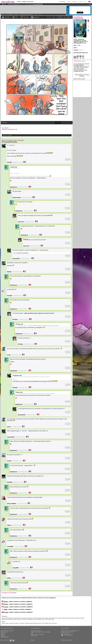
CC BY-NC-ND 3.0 (67, 635)
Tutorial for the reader (36, 631)
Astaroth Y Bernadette (27, 619)
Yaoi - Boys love (53, 623)
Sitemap (33, 640)
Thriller (47, 623)
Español (5, 604)
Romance (36, 623)
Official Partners (5, 637)
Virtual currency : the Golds (37, 635)
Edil (34, 619)
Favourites (7, 17)
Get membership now (37, 4)
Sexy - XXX (42, 623)
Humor (23, 623)
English (14, 142)
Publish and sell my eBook (67, 632)
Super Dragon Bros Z (28, 618)
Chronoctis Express (18, 618)
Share (16, 17)
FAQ (32, 633)
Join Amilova (62, 2)
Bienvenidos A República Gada (9, 619)
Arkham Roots (52, 618)
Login (69, 2)
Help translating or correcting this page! (82, 75)
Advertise (3, 636)
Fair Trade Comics (65, 633)
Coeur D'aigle (48, 619)
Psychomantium (38, 618)
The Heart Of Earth (61, 618)
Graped (82, 618)
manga (16, 14)
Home (3, 14)
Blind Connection (70, 618)
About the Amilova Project (7, 631)
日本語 (4, 610)
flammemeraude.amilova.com (81, 53)
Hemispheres (9, 618)
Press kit (3, 633)
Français (6, 142)
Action (3, 623)
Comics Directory (9, 14)
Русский (5, 612)
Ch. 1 (36, 14)
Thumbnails (36, 17)
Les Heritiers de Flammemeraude (26, 14)
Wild (53, 619)
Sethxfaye (77, 618)
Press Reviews (4, 632)
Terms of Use (34, 636)
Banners (3, 635)
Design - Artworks (10, 623)
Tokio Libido (45, 618)
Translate (68, 159)
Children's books (29, 623)
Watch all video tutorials (79, 79)
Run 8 (43, 619)
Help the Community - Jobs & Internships (41, 632)
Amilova (4, 618)
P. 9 (40, 14)
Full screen (26, 17)
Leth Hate (38, 619)
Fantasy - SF (17, 623)
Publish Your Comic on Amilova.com (70, 631)
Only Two (19, 619)
